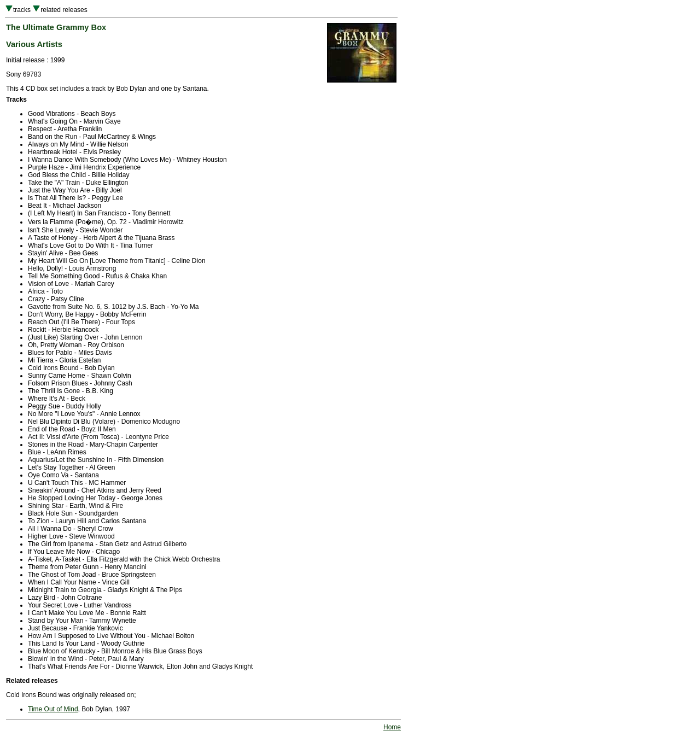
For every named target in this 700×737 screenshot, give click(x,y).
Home (392, 727)
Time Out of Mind (53, 709)
